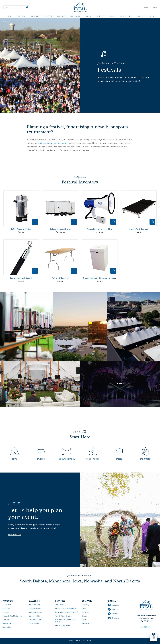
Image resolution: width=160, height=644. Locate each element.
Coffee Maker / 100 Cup (21, 229)
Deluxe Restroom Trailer (60, 229)
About (146, 8)
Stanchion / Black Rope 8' (21, 278)
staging (49, 143)
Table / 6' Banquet (60, 278)
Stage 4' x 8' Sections (139, 229)
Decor (88, 16)
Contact (154, 8)
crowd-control (60, 143)
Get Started (15, 535)
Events (14, 21)
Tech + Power (126, 16)
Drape (112, 16)
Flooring (20, 16)
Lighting (100, 16)
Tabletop (48, 16)
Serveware (75, 16)
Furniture (34, 16)
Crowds (141, 16)
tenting (41, 143)
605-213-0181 (146, 627)
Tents (8, 16)
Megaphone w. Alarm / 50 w (100, 229)
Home (5, 21)
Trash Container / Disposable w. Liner (100, 278)
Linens (61, 16)
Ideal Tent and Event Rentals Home (80, 7)
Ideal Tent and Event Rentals (146, 605)
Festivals (25, 21)
